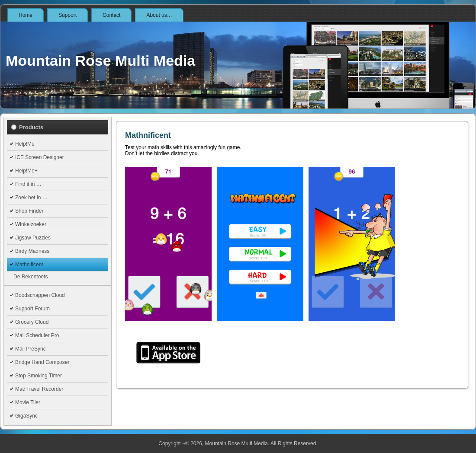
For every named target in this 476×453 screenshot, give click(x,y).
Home (26, 15)
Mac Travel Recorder (39, 389)
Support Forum (32, 309)
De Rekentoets (31, 277)
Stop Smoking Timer (39, 376)
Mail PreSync (31, 349)
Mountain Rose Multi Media (100, 61)
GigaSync (26, 416)
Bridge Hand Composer (42, 362)
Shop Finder (29, 211)
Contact (111, 15)
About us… (159, 15)
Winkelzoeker (31, 224)
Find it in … (28, 184)
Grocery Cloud (32, 322)
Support (68, 15)
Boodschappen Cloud (40, 295)
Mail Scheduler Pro (37, 335)
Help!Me (25, 144)
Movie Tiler (28, 402)
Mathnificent (29, 265)
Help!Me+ (26, 171)
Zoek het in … (31, 198)
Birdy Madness (32, 251)
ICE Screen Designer (40, 157)
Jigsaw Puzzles (33, 238)
